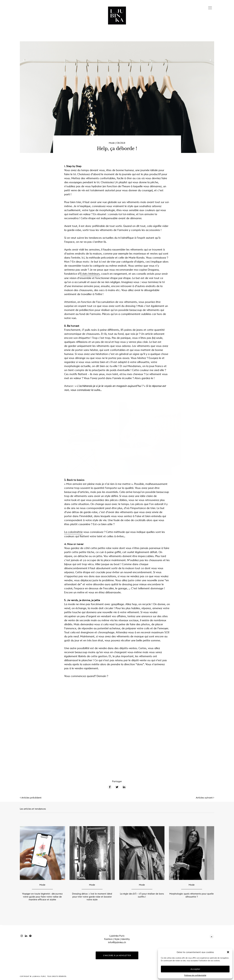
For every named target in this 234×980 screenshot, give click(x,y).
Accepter (195, 969)
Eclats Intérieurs (90, 274)
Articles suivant (205, 797)
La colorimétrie (73, 532)
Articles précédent (31, 797)
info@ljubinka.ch (117, 942)
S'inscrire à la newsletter (117, 955)
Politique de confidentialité (195, 975)
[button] (228, 952)
